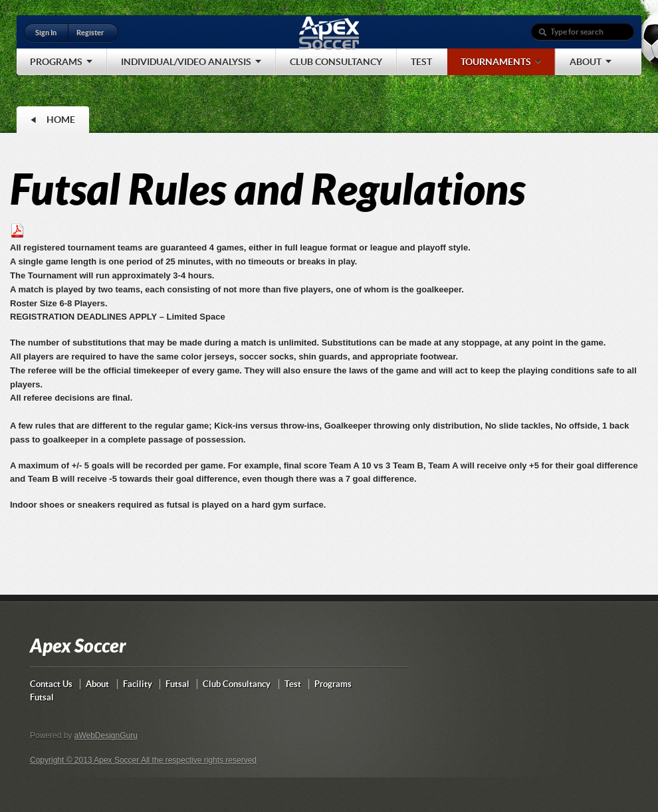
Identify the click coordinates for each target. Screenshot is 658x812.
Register (90, 33)
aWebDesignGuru (106, 736)
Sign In (46, 33)
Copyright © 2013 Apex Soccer (85, 760)
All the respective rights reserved (199, 760)
